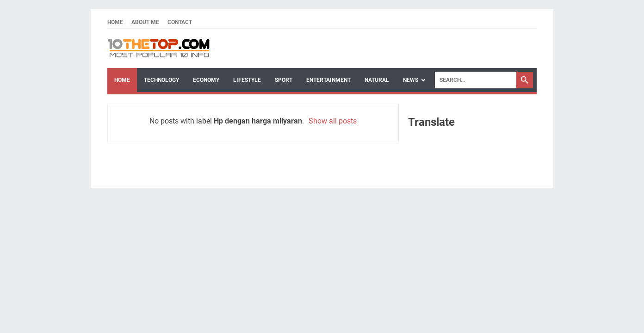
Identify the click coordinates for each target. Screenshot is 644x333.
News (411, 80)
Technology (161, 80)
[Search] (476, 80)
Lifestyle (247, 80)
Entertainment (328, 80)
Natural (377, 80)
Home (115, 22)
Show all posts (333, 121)
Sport (284, 80)
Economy (206, 80)
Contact (180, 22)
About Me (145, 22)
